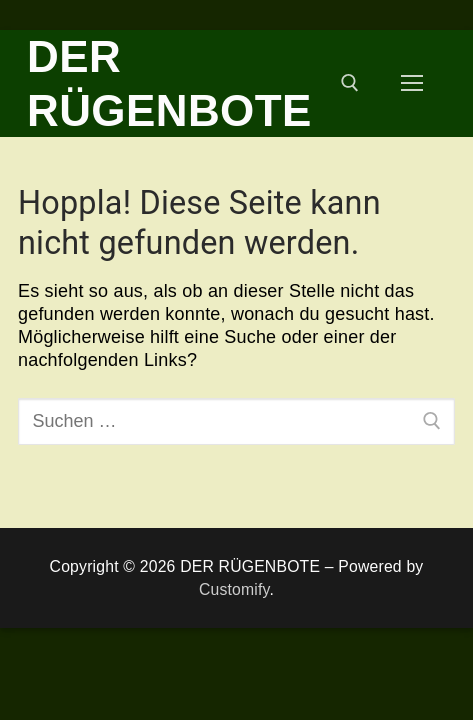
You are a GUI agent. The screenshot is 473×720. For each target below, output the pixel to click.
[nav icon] (411, 83)
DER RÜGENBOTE (169, 83)
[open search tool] (350, 83)
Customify (234, 589)
